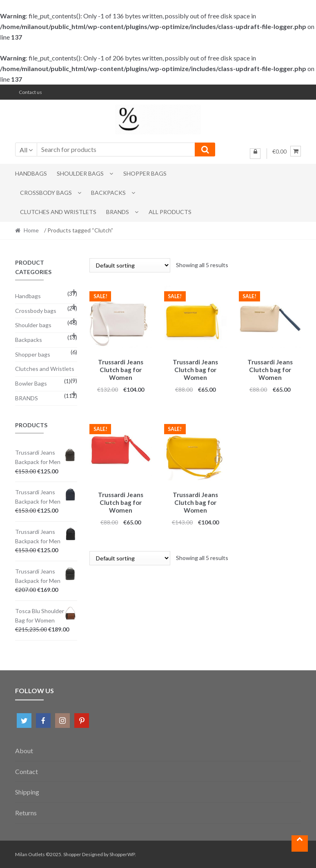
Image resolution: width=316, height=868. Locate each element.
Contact (27, 771)
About (24, 751)
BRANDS (118, 212)
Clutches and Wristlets (58, 212)
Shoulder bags (80, 173)
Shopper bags (145, 173)
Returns (26, 813)
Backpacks (108, 193)
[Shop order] (130, 265)
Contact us (30, 92)
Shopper (72, 854)
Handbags (31, 173)
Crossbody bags (46, 193)
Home (31, 230)
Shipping (27, 792)
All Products (170, 212)
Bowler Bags (31, 383)
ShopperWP (122, 854)
